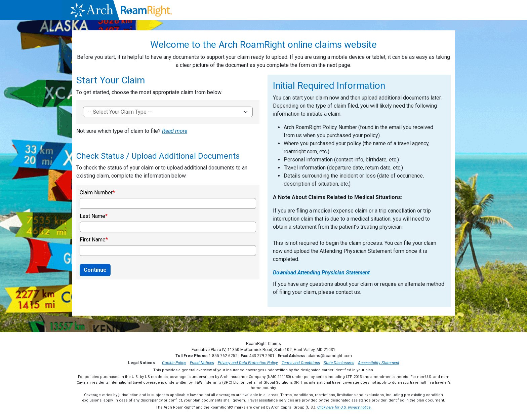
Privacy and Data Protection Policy (248, 363)
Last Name (92, 216)
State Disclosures (339, 363)
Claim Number (96, 193)
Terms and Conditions (301, 363)
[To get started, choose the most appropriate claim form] (168, 112)
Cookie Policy (174, 363)
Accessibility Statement (379, 363)
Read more (175, 131)
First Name (93, 240)
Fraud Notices (202, 363)
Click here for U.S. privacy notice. (344, 407)
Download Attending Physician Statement (321, 273)
